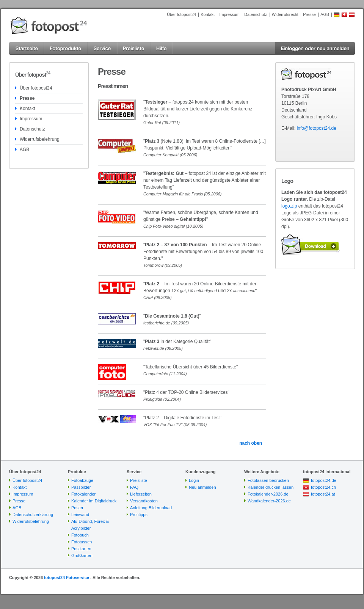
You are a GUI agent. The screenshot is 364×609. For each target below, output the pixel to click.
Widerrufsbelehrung (40, 139)
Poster (77, 508)
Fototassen (82, 542)
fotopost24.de (324, 480)
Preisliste (139, 480)
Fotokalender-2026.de (268, 494)
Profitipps (139, 515)
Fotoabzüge (82, 480)
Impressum (229, 14)
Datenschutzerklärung (33, 515)
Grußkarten (82, 555)
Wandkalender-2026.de (269, 501)
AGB (325, 14)
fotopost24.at (323, 494)
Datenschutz (256, 14)
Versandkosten (144, 501)
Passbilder (81, 487)
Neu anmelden (202, 487)
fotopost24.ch (323, 487)
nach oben (251, 443)
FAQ (134, 487)
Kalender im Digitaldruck (94, 501)
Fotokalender (83, 494)
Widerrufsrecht (285, 14)
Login (194, 480)
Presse (309, 14)
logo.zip (289, 206)
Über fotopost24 (181, 14)
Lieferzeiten (141, 494)
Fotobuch (80, 535)
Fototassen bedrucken (268, 480)
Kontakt (208, 14)
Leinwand (80, 515)
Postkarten (81, 549)
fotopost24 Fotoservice (67, 578)
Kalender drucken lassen (271, 487)
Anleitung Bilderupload (151, 508)
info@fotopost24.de (317, 128)
